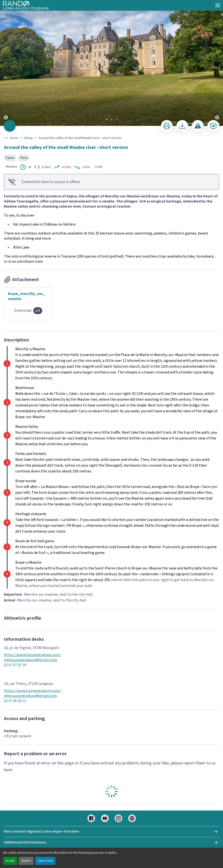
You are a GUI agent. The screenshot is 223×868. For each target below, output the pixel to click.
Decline (26, 861)
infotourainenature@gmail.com (30, 660)
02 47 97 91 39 (15, 665)
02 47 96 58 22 (15, 701)
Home (14, 138)
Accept (10, 861)
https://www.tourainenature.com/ (32, 655)
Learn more (45, 861)
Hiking (28, 138)
